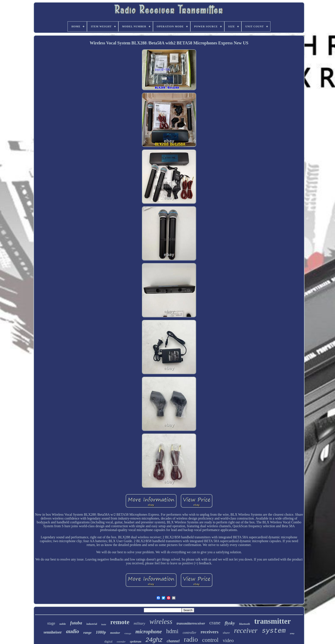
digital (108, 641)
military (140, 623)
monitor (115, 633)
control (210, 640)
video (228, 640)
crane (215, 623)
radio (191, 639)
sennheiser (53, 632)
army (292, 633)
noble (63, 624)
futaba (76, 623)
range (87, 633)
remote (120, 622)
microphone (149, 632)
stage (51, 623)
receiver (246, 630)
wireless (161, 622)
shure (226, 633)
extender (121, 642)
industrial (92, 624)
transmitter (273, 621)
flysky (230, 623)
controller (189, 633)
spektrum (136, 642)
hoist (104, 624)
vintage (128, 633)
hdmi (172, 631)
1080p (101, 632)
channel (173, 641)
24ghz (154, 640)
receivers (210, 632)
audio (73, 631)
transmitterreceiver (191, 623)
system (274, 631)
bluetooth (245, 624)
